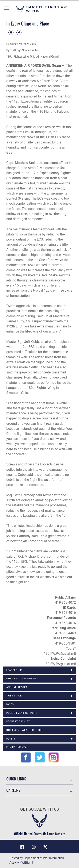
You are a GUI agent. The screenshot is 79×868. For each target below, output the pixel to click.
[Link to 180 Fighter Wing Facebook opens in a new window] (22, 847)
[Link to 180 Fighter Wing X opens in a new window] (45, 847)
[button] (7, 9)
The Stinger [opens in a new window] (15, 696)
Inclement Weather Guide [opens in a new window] (24, 730)
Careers (13, 790)
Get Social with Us (39, 809)
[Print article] (11, 32)
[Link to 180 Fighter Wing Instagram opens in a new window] (34, 847)
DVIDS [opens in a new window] (10, 704)
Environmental (17, 747)
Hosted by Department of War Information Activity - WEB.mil (37, 860)
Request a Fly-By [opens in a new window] (18, 721)
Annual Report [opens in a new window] (17, 687)
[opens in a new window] (57, 845)
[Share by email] (19, 32)
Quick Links (16, 779)
